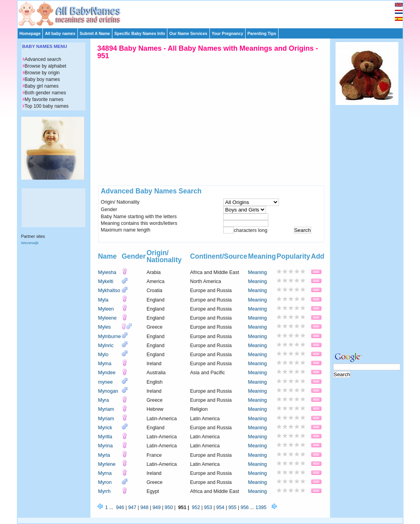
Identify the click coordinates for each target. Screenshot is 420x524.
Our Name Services (188, 33)
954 (220, 507)
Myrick (105, 428)
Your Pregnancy (227, 33)
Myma (105, 364)
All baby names (60, 33)
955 (232, 507)
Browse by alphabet (46, 66)
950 (169, 507)
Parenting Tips (262, 33)
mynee (105, 382)
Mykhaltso (109, 290)
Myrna (105, 473)
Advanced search (43, 59)
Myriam (106, 409)
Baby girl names (42, 86)
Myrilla (105, 437)
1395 (261, 507)
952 (196, 507)
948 (144, 507)
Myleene (107, 318)
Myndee (107, 373)
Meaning (257, 272)
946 (120, 507)
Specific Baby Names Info (140, 33)
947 (132, 507)
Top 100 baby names (47, 106)
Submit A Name (95, 33)
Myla (103, 300)
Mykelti (106, 281)
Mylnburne (110, 336)
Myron (105, 482)
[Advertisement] (214, 13)
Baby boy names (42, 79)
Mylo (103, 355)
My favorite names (44, 99)
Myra (104, 400)
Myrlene (107, 464)
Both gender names (45, 93)
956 (245, 507)
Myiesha (107, 272)
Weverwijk (30, 243)
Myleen (106, 309)
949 (157, 507)
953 (208, 507)
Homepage (30, 33)
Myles (105, 327)
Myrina (105, 446)
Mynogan (108, 391)
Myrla (104, 455)
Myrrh (105, 491)
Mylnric (106, 346)
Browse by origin (42, 73)
